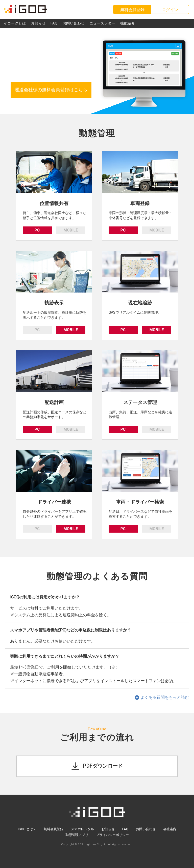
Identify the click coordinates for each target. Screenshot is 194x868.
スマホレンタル (82, 829)
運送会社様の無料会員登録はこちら (51, 90)
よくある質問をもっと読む (165, 697)
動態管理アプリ (77, 835)
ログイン (170, 10)
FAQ (125, 829)
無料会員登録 (54, 829)
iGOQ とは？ (27, 829)
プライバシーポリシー (112, 835)
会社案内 (170, 829)
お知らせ (108, 829)
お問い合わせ (146, 829)
